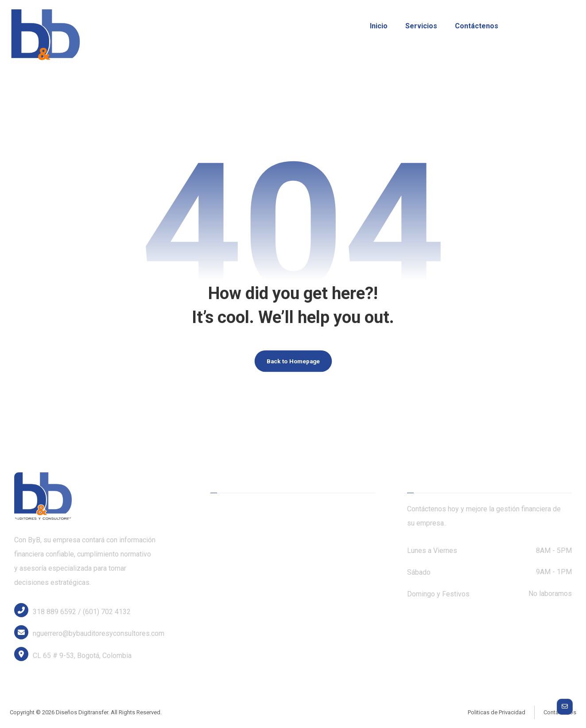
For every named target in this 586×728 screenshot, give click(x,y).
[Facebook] (524, 27)
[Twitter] (539, 27)
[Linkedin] (569, 27)
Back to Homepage (293, 364)
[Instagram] (554, 27)
